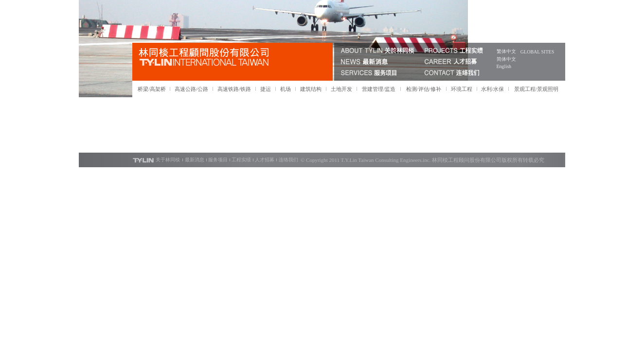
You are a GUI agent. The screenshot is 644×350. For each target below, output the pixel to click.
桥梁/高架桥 (152, 89)
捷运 (266, 89)
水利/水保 (492, 89)
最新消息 (195, 160)
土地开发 (341, 89)
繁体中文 (506, 51)
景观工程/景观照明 (536, 89)
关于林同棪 (168, 160)
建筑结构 (311, 89)
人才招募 (265, 160)
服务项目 (218, 160)
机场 (286, 89)
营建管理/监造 (379, 89)
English (504, 66)
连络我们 (288, 160)
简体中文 (506, 59)
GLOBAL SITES (537, 52)
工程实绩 (241, 160)
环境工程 (462, 89)
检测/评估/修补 (424, 89)
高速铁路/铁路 (234, 89)
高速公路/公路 (191, 89)
